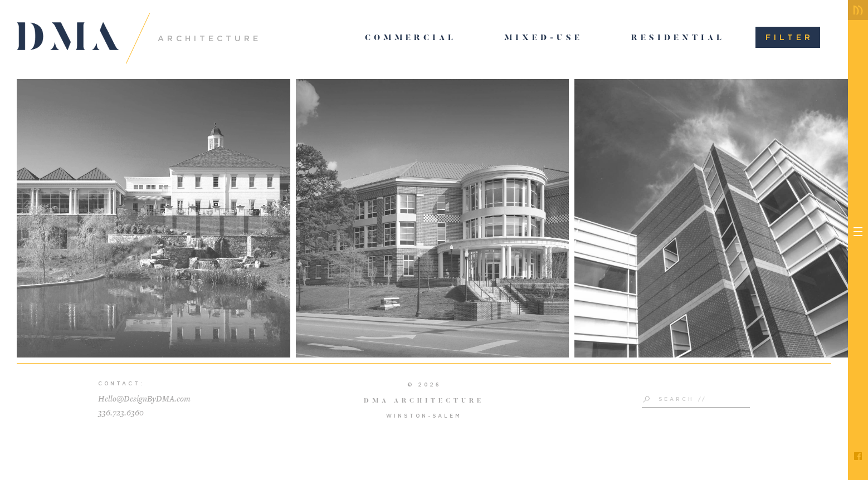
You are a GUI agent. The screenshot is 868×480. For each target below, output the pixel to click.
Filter (789, 37)
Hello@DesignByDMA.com (144, 399)
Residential (678, 38)
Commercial (411, 38)
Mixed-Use (543, 38)
